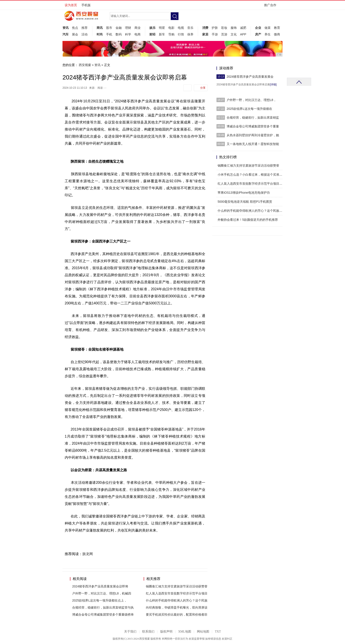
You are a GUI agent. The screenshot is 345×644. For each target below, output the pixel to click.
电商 (138, 34)
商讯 (100, 28)
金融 (119, 28)
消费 (205, 28)
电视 (181, 28)
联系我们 (148, 632)
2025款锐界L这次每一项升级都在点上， (100, 600)
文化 (234, 34)
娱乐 (152, 28)
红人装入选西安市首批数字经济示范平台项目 (177, 593)
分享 (203, 88)
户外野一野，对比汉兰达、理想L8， (251, 100)
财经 (152, 34)
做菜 (268, 28)
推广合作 (272, 6)
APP (243, 34)
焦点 (75, 28)
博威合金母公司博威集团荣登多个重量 (253, 126)
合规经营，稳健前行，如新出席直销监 (253, 118)
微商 (277, 34)
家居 (205, 34)
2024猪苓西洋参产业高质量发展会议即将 (100, 586)
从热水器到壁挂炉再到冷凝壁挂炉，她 (253, 135)
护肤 (215, 28)
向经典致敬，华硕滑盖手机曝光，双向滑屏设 (177, 607)
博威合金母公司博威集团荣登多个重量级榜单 (103, 615)
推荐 (84, 28)
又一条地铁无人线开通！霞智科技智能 (253, 144)
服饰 (234, 28)
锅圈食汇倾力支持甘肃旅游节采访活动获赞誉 (177, 586)
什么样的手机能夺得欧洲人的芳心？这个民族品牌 (251, 211)
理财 (128, 28)
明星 (162, 28)
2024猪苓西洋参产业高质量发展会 (250, 77)
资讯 (66, 28)
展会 (75, 34)
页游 (224, 34)
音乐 (190, 28)
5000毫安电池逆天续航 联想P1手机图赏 (245, 202)
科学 (128, 34)
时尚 (100, 34)
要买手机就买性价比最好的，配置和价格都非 (177, 615)
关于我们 (130, 632)
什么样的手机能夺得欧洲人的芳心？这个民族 (177, 600)
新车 (162, 34)
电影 (171, 28)
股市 (109, 28)
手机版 (86, 5)
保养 (190, 34)
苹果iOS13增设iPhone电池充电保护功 (244, 193)
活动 (84, 34)
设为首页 (71, 5)
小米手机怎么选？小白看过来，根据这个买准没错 (251, 175)
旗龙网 (88, 554)
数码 (119, 34)
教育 (277, 28)
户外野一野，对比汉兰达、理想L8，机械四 (102, 593)
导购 (171, 34)
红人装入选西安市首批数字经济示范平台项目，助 (251, 184)
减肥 (243, 28)
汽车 (66, 34)
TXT (218, 632)
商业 (138, 28)
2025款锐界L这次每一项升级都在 (249, 109)
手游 (215, 34)
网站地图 (203, 632)
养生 (268, 34)
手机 (109, 34)
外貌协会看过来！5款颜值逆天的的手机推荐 (248, 220)
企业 (258, 28)
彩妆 (224, 28)
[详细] (273, 85)
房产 (258, 34)
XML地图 (185, 632)
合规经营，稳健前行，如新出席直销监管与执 (103, 607)
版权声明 (166, 632)
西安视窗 (85, 65)
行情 (181, 34)
